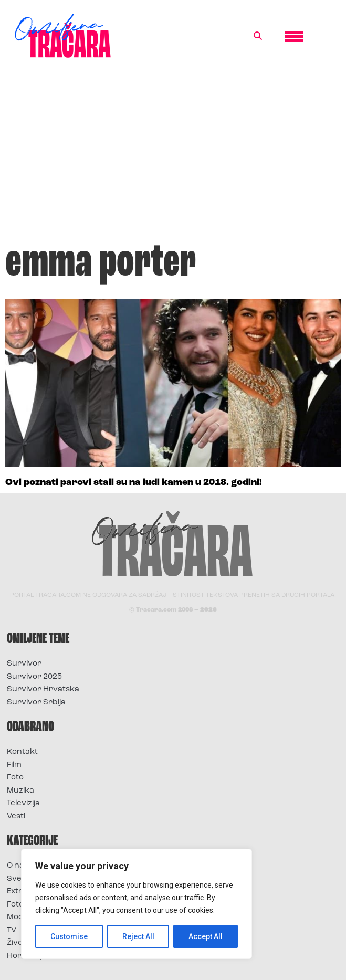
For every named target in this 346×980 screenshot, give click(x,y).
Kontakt (22, 752)
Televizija (23, 803)
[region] (137, 904)
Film (14, 765)
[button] (258, 36)
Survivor (24, 664)
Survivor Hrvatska (43, 689)
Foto (15, 778)
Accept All (206, 936)
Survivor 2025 (34, 677)
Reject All (138, 936)
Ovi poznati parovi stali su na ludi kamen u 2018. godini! (134, 483)
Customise (69, 936)
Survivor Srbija (36, 703)
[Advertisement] (173, 154)
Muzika (20, 791)
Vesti (16, 816)
